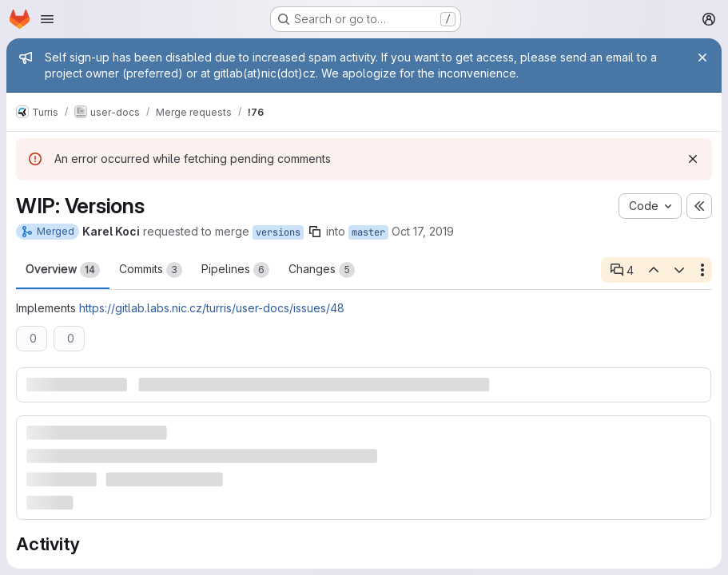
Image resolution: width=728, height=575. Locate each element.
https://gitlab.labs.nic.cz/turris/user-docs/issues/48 (212, 308)
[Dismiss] (693, 159)
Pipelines (235, 270)
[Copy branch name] (315, 232)
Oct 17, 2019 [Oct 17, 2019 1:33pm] (423, 231)
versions (278, 232)
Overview (63, 270)
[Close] (702, 57)
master (368, 232)
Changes (322, 270)
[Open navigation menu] (47, 19)
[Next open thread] (679, 270)
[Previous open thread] (653, 270)
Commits (151, 270)
